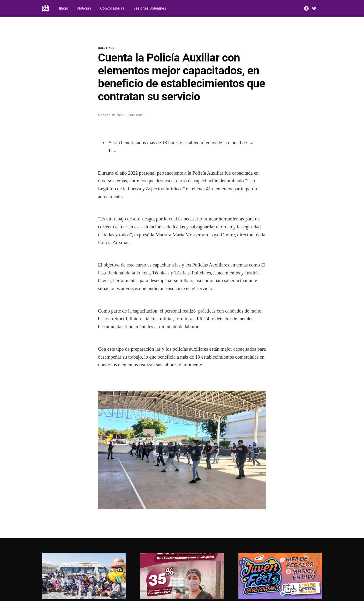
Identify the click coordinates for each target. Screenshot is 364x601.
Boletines (106, 48)
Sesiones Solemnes (150, 8)
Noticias (84, 8)
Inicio (64, 8)
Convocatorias (112, 8)
